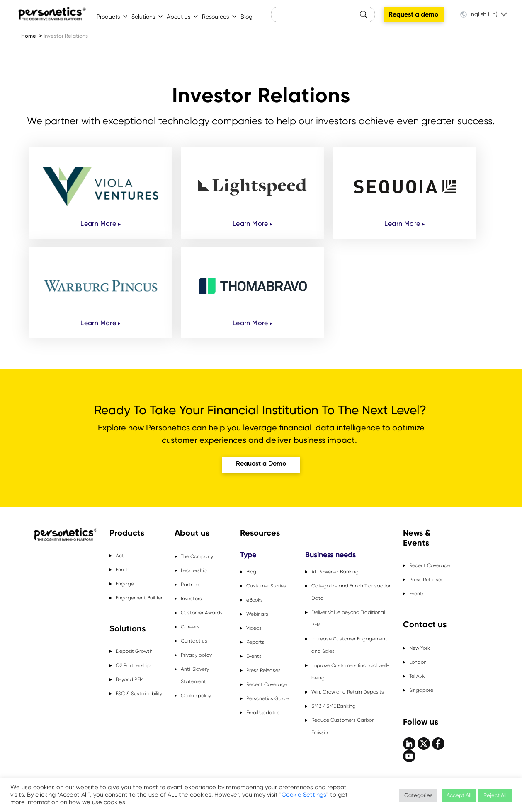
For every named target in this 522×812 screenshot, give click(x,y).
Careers (190, 627)
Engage (125, 584)
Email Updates (263, 713)
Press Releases (263, 670)
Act (120, 556)
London (418, 662)
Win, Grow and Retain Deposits (348, 692)
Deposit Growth (134, 651)
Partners (191, 585)
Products (112, 17)
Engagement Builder (139, 598)
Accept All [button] (459, 795)
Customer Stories (266, 586)
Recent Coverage (267, 684)
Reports (255, 642)
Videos (254, 628)
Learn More (100, 224)
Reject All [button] (495, 795)
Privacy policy (196, 655)
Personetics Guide (267, 698)
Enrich (123, 570)
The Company (197, 556)
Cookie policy (196, 696)
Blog (246, 17)
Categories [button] (418, 795)
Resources (220, 17)
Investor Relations (66, 36)
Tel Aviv (417, 676)
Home (29, 36)
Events (254, 656)
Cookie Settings (304, 795)
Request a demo (414, 14)
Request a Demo (261, 464)
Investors (191, 599)
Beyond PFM (130, 679)
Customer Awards (202, 613)
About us (183, 17)
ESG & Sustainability (139, 694)
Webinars (257, 614)
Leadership (194, 570)
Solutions (147, 17)
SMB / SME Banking (334, 706)
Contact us (194, 641)
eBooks (255, 600)
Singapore (421, 690)
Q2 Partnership (133, 665)
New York (420, 648)
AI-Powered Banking (335, 572)
